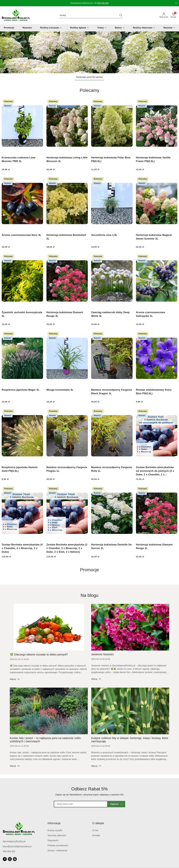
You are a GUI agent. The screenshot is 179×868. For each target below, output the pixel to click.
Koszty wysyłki (55, 830)
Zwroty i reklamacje (57, 850)
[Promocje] (9, 28)
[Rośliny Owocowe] (144, 28)
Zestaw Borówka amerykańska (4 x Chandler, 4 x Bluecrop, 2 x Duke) (22, 548)
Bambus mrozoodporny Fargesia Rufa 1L (112, 469)
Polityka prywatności (58, 845)
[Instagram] (10, 859)
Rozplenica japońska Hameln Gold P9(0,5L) (20, 469)
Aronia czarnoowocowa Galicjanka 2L (150, 314)
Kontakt (96, 835)
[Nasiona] (169, 28)
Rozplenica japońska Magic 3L (21, 390)
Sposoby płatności (57, 835)
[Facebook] (5, 859)
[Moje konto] (164, 15)
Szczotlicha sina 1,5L (104, 235)
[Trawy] (102, 28)
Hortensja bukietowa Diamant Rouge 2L (154, 546)
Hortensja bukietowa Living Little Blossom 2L (67, 159)
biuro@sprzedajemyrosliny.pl (17, 846)
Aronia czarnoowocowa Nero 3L (21, 235)
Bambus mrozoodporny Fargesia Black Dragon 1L (112, 392)
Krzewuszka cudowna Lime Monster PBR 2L (19, 159)
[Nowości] (27, 28)
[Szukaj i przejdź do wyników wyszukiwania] (121, 15)
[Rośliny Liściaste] (51, 28)
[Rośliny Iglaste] (80, 28)
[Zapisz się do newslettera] (81, 804)
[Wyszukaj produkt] (91, 15)
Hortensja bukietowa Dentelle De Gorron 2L (111, 546)
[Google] (15, 859)
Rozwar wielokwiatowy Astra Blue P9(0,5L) (154, 392)
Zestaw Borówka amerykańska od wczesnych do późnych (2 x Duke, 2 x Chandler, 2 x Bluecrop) (155, 471)
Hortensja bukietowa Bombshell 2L (66, 237)
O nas (95, 830)
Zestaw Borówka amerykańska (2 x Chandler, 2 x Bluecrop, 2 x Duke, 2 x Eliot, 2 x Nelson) (67, 548)
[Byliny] (120, 28)
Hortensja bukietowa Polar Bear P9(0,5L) (111, 159)
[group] (89, 52)
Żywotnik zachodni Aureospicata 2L (22, 314)
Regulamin (53, 840)
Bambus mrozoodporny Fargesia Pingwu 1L (67, 469)
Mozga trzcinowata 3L (60, 390)
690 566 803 (103, 3)
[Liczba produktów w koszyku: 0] (173, 15)
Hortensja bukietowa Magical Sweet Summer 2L (154, 237)
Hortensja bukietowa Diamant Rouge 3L (65, 314)
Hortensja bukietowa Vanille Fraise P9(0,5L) (153, 159)
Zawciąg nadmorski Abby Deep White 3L (110, 314)
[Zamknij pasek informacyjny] (176, 3)
